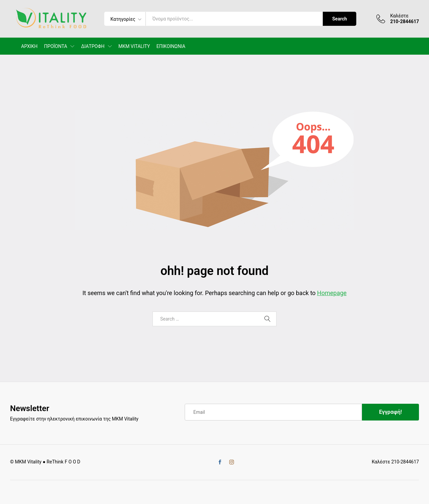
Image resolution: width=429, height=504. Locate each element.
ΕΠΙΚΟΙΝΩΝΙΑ (171, 46)
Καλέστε (399, 16)
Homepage (332, 293)
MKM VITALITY (134, 46)
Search (340, 19)
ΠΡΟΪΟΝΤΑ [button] (56, 46)
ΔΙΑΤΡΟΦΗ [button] (93, 46)
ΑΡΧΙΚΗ (29, 46)
